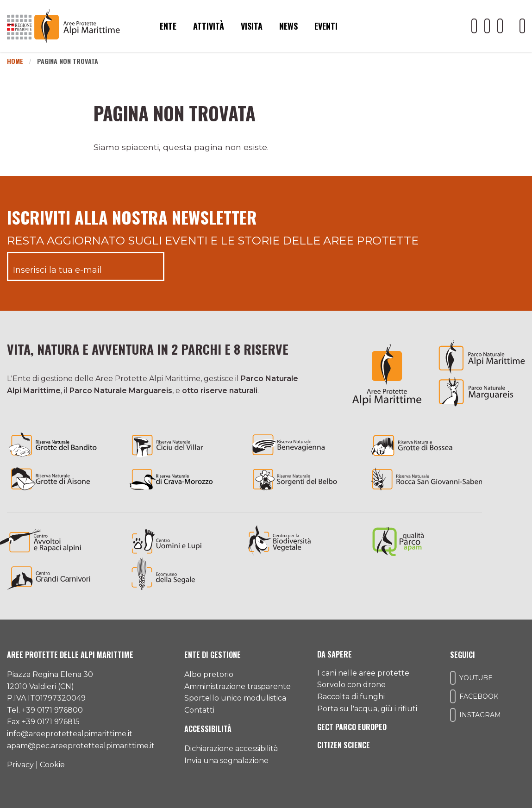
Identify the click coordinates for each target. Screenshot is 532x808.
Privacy (20, 765)
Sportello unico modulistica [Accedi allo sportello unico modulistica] (235, 698)
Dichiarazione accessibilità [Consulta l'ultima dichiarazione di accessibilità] (231, 748)
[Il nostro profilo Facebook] (487, 26)
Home (15, 61)
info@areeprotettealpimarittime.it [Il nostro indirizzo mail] (70, 734)
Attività (209, 26)
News (288, 26)
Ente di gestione (213, 655)
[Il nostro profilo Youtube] (474, 26)
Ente (168, 26)
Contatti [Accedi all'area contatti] (199, 710)
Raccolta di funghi (351, 697)
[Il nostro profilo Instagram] (500, 26)
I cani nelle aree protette (363, 673)
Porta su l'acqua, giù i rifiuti (367, 709)
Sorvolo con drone (351, 685)
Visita (252, 26)
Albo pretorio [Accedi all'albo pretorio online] (209, 674)
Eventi (326, 26)
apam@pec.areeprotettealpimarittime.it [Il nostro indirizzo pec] (81, 746)
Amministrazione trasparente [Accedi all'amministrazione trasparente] (238, 686)
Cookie (52, 765)
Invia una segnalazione (226, 761)
